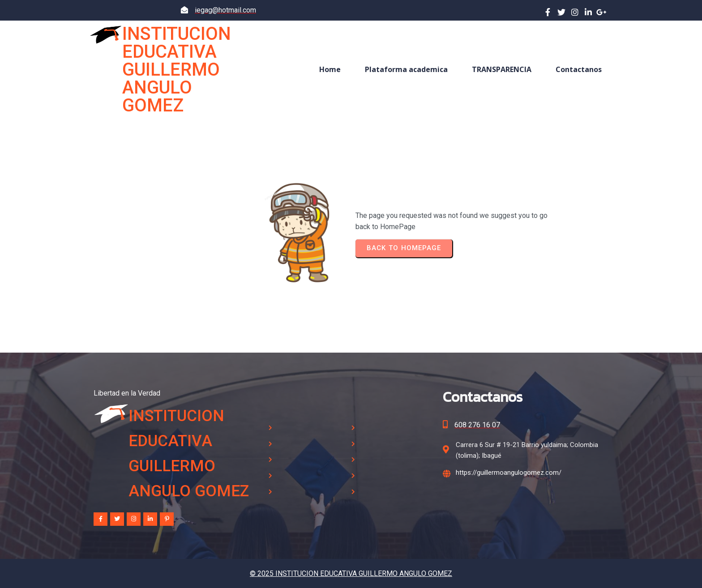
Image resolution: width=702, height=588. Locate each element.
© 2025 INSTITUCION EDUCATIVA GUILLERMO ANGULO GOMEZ (351, 573)
